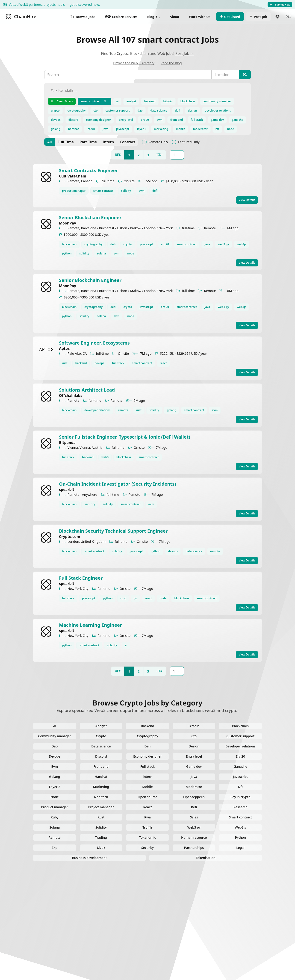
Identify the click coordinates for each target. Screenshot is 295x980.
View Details (247, 200)
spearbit (67, 490)
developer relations (218, 111)
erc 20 (145, 120)
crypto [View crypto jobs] (128, 244)
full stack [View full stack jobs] (118, 363)
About (175, 17)
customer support (118, 111)
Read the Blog (171, 63)
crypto (55, 111)
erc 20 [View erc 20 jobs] (165, 244)
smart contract (94, 101)
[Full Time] (66, 142)
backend (150, 101)
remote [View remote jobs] (123, 410)
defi (177, 111)
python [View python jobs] (67, 253)
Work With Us (200, 17)
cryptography (77, 111)
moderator (200, 129)
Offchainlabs (71, 396)
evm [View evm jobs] (142, 191)
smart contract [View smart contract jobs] (103, 191)
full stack (197, 120)
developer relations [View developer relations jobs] (97, 410)
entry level (126, 120)
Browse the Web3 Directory (134, 63)
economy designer (98, 120)
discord (73, 120)
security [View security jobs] (90, 504)
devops (56, 120)
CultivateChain (73, 176)
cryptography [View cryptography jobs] (93, 244)
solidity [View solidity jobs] (126, 191)
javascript (123, 129)
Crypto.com (70, 537)
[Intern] (108, 142)
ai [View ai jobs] (126, 645)
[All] (50, 142)
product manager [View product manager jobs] (74, 191)
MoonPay (68, 223)
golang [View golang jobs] (172, 410)
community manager (217, 101)
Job (258, 17)
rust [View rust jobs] (65, 363)
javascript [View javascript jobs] (146, 244)
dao (140, 111)
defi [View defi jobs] (155, 191)
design (193, 111)
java (106, 129)
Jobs (83, 17)
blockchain (188, 101)
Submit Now (280, 4)
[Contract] (128, 142)
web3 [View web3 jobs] (105, 457)
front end (177, 120)
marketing (161, 129)
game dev (217, 120)
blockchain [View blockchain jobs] (69, 244)
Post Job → (185, 53)
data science (159, 111)
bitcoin (168, 101)
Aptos (64, 348)
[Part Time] (88, 142)
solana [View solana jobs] (101, 253)
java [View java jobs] (207, 244)
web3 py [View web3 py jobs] (223, 244)
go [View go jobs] (135, 598)
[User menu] (289, 17)
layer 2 (142, 129)
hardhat (74, 129)
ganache (237, 120)
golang (56, 129)
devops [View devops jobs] (99, 363)
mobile (180, 129)
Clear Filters (62, 101)
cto (95, 111)
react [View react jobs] (163, 363)
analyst (131, 101)
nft (217, 129)
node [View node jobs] (131, 253)
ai (117, 101)
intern (91, 129)
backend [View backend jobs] (81, 363)
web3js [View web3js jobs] (242, 244)
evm (160, 120)
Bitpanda (67, 443)
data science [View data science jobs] (194, 551)
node (231, 129)
